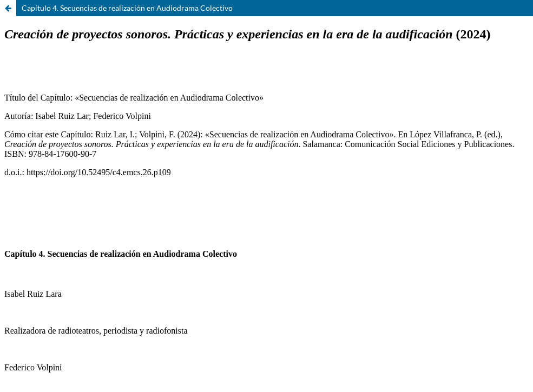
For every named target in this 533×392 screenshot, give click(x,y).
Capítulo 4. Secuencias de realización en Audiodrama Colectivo (127, 8)
